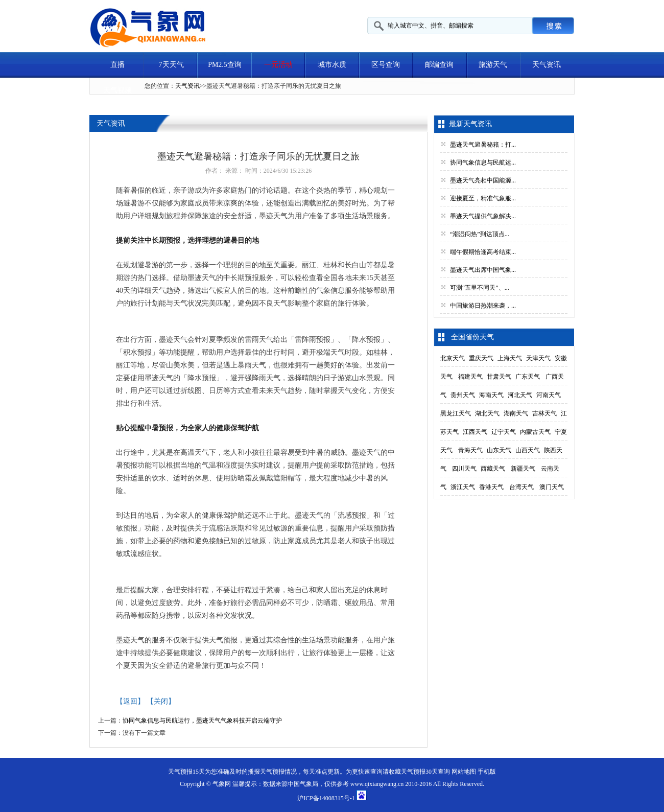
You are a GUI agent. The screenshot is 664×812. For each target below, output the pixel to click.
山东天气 (499, 450)
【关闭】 (161, 701)
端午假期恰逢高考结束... (483, 252)
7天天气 (171, 65)
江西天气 (475, 432)
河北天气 (520, 395)
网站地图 (464, 772)
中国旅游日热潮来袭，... (483, 306)
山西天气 (528, 450)
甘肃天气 (499, 377)
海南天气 (491, 395)
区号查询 (386, 65)
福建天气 (470, 377)
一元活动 (278, 65)
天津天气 (538, 358)
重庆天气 (481, 358)
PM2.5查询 (225, 65)
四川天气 (464, 469)
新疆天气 (523, 469)
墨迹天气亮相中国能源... (483, 180)
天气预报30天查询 (425, 772)
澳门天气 (552, 487)
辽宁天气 (504, 432)
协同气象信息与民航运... (483, 163)
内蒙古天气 (535, 432)
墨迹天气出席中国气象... (483, 270)
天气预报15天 (186, 772)
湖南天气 (516, 413)
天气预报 (272, 772)
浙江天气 (463, 487)
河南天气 (549, 395)
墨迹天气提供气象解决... (483, 216)
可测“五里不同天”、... (480, 288)
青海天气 (470, 450)
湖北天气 (487, 413)
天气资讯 (547, 65)
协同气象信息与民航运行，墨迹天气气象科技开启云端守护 (202, 721)
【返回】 (130, 701)
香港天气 (491, 487)
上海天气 (510, 358)
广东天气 (528, 377)
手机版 (487, 772)
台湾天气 (521, 487)
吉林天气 (544, 413)
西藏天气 (493, 469)
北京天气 (453, 358)
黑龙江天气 (456, 413)
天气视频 (117, 90)
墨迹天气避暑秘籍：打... (483, 145)
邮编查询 (439, 65)
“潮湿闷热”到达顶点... (480, 234)
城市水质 (332, 65)
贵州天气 (463, 395)
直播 (117, 65)
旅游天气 (493, 65)
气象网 (222, 784)
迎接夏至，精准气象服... (483, 198)
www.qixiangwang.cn (377, 784)
